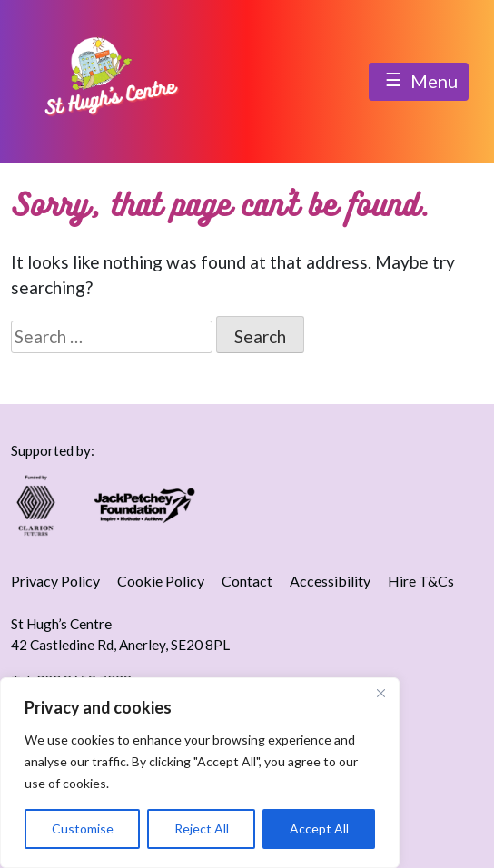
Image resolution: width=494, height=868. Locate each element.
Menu (419, 83)
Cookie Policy (161, 581)
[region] (200, 773)
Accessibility (330, 581)
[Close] (380, 693)
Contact (247, 581)
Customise (83, 829)
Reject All (202, 829)
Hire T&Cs (421, 581)
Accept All (319, 829)
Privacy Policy (55, 581)
